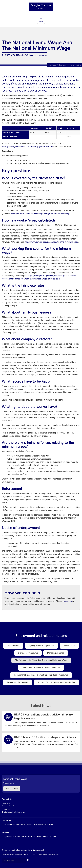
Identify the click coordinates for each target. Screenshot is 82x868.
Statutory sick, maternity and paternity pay (56, 682)
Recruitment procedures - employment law (41, 668)
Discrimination (13, 646)
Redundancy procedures (18, 682)
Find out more (12, 788)
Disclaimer (38, 824)
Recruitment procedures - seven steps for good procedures (41, 675)
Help (51, 824)
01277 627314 (8, 806)
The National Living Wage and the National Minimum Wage (41, 660)
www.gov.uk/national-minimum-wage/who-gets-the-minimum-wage (40, 214)
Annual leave (69, 646)
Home (4, 824)
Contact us (11, 824)
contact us (67, 601)
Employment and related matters (70, 65)
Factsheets (52, 65)
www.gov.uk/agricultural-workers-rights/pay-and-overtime (27, 147)
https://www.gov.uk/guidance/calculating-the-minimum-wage (52, 242)
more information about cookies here (45, 854)
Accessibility (29, 824)
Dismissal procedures (28, 653)
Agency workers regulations (42, 646)
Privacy (46, 824)
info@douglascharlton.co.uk (13, 812)
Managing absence (56, 653)
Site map (20, 824)
